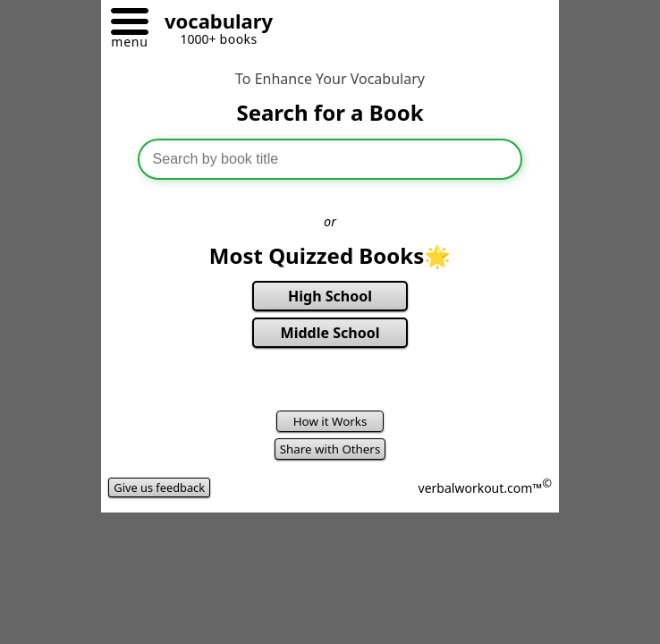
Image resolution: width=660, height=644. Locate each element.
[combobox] (330, 159)
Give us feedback (159, 487)
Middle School (330, 333)
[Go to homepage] (212, 24)
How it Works (330, 421)
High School (330, 296)
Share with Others (330, 449)
